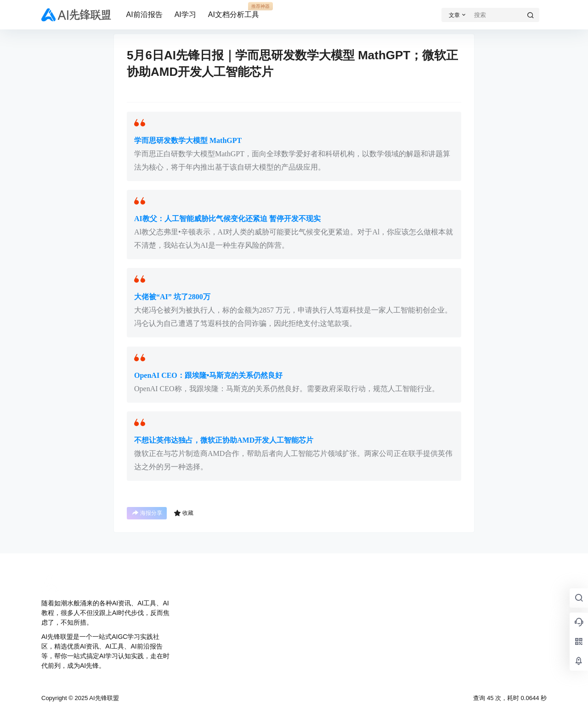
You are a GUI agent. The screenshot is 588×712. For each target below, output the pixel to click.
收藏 (184, 513)
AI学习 (185, 14)
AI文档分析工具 (234, 11)
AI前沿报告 (144, 14)
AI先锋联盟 (103, 698)
